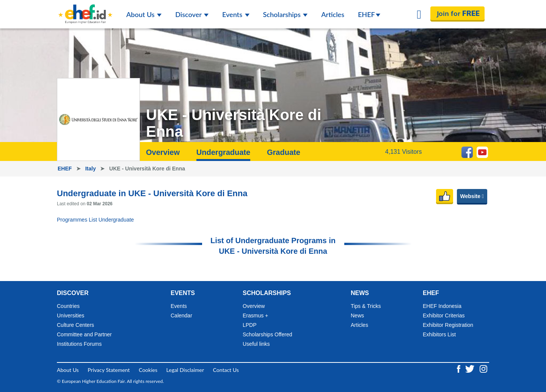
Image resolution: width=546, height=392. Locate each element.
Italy (91, 169)
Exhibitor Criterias (444, 315)
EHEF (369, 14)
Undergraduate (223, 152)
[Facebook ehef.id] (459, 368)
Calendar (181, 315)
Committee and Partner (84, 334)
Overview (163, 152)
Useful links (256, 344)
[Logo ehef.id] (85, 9)
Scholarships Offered (267, 334)
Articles (333, 14)
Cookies (148, 370)
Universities (71, 315)
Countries (68, 306)
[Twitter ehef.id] (471, 368)
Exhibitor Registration (448, 325)
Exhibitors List (439, 334)
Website (472, 196)
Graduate (284, 152)
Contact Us (226, 370)
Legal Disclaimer (185, 370)
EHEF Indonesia (442, 306)
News (357, 315)
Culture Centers (75, 325)
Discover (192, 14)
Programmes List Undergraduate (95, 220)
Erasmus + (255, 315)
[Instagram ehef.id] (483, 368)
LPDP (250, 325)
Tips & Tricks (366, 306)
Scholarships (286, 14)
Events (236, 14)
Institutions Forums (79, 344)
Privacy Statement (109, 370)
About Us (144, 14)
